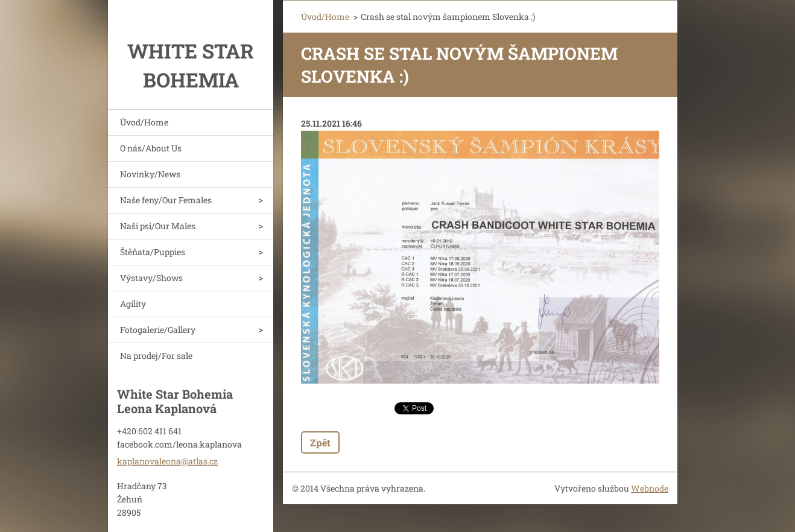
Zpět (320, 442)
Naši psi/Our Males (158, 226)
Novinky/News (150, 174)
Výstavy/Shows (151, 278)
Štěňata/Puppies (153, 252)
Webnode (650, 488)
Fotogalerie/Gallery (158, 330)
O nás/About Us (151, 148)
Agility (133, 304)
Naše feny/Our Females (166, 200)
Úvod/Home (144, 122)
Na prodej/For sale (156, 356)
